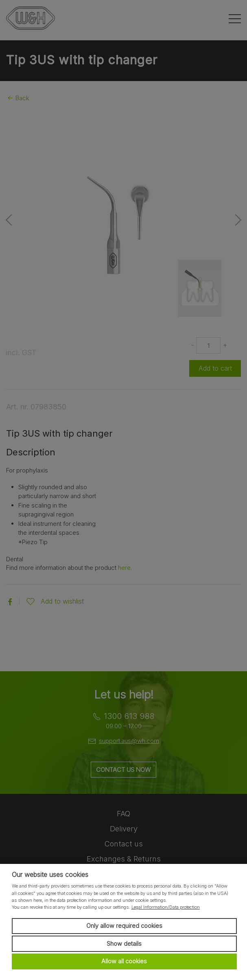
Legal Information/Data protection (166, 907)
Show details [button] (124, 944)
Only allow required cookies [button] (124, 926)
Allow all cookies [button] (124, 961)
